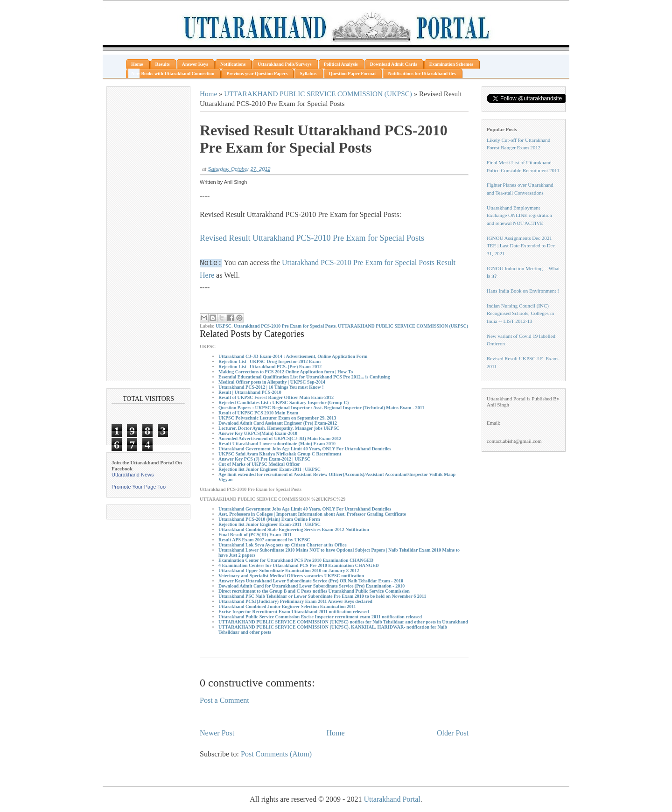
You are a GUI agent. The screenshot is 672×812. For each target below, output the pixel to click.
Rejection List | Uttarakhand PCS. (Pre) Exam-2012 (270, 367)
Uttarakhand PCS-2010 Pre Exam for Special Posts (285, 326)
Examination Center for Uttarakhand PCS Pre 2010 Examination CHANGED (296, 560)
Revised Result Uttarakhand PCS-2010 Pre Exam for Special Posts (312, 238)
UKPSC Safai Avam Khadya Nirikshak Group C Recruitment (280, 454)
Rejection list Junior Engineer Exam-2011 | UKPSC (269, 469)
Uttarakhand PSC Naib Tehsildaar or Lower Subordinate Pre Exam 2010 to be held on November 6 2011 (322, 596)
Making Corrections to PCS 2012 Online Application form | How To (286, 372)
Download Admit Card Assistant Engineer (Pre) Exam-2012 (278, 423)
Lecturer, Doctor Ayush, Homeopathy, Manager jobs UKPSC (279, 428)
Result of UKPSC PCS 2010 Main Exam (258, 413)
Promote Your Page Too (139, 487)
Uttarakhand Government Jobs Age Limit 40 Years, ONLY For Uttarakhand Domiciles (305, 449)
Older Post (453, 733)
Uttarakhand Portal (392, 799)
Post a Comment (224, 700)
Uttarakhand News (133, 475)
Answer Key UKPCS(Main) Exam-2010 (258, 433)
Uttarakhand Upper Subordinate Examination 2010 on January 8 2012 (289, 570)
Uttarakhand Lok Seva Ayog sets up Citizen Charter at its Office (283, 545)
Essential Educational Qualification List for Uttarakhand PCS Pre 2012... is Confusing (304, 377)
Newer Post (217, 733)
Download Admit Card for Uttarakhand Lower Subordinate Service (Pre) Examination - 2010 (311, 586)
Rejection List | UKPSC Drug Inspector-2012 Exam (269, 361)
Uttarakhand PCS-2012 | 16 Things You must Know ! (271, 387)
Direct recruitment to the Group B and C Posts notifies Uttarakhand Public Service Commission (314, 591)
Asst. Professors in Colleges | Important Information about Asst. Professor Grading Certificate (312, 514)
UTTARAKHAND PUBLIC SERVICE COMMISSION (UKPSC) (318, 94)
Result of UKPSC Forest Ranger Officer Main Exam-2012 (276, 397)
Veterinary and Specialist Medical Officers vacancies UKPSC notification (291, 576)
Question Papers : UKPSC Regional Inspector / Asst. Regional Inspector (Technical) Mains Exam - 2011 (321, 408)
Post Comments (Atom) (276, 754)
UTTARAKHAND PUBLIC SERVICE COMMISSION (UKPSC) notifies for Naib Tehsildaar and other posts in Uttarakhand (343, 622)
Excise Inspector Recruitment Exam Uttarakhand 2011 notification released (294, 612)
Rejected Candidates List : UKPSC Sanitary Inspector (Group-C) (283, 402)
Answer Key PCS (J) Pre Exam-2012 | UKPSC (264, 459)
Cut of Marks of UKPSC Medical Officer (259, 464)
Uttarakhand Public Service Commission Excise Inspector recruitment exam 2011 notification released (320, 617)
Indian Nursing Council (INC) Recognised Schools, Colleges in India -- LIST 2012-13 (520, 313)
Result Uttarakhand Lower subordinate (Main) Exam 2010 (277, 444)
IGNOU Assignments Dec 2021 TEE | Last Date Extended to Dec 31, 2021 (521, 246)
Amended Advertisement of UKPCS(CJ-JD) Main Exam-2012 (280, 438)
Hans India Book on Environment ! (523, 291)
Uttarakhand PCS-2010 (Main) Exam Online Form (269, 519)
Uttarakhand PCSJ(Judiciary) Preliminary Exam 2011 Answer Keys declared (295, 601)
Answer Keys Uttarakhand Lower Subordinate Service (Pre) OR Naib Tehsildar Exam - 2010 (311, 581)
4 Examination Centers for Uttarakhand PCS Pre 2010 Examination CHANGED (299, 565)
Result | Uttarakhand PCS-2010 (250, 392)
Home (208, 94)
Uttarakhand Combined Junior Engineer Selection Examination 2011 (287, 606)
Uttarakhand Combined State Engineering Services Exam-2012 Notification (294, 529)
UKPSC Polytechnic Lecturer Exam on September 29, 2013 (277, 418)
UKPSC (224, 326)
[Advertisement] (148, 234)
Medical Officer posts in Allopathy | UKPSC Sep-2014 (272, 382)
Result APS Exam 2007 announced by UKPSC (264, 540)
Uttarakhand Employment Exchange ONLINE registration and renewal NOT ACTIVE (519, 215)
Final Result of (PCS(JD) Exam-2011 (255, 535)
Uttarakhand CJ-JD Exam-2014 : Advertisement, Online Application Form (293, 356)
